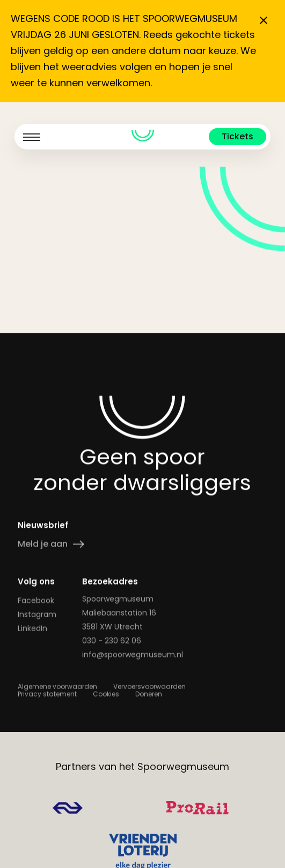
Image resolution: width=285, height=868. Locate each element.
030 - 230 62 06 (112, 641)
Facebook (36, 601)
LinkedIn (32, 628)
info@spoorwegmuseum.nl (133, 655)
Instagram (37, 615)
